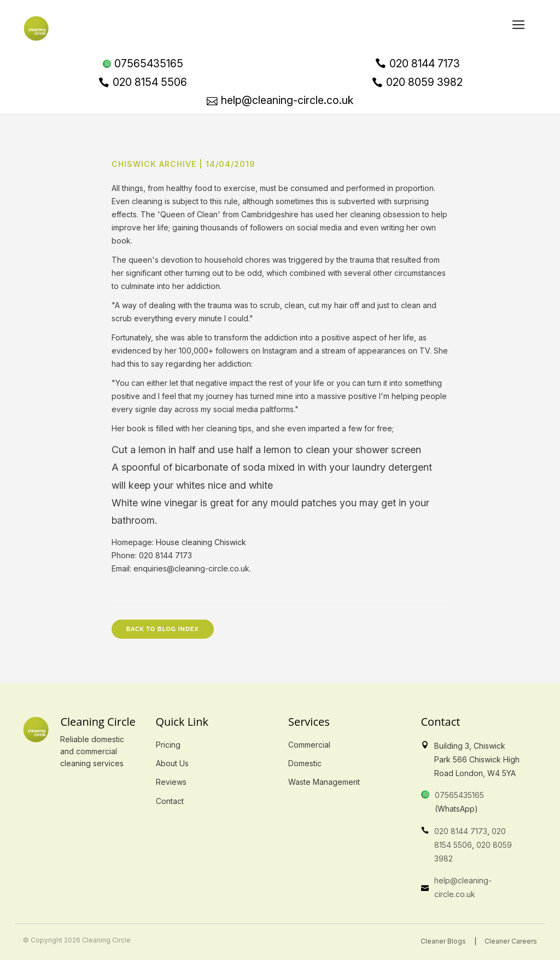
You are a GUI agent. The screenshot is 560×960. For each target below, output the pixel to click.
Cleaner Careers (511, 941)
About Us (172, 763)
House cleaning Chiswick (201, 542)
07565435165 (459, 795)
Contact (170, 801)
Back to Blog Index (163, 629)
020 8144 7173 (461, 831)
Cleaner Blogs (443, 941)
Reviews (171, 782)
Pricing (168, 745)
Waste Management (324, 782)
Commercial (309, 745)
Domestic (305, 763)
